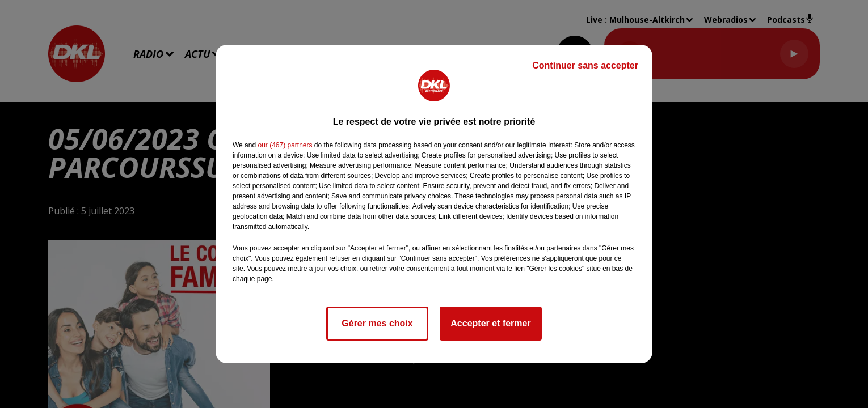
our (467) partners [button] (285, 145)
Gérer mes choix (377, 323)
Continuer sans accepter (585, 65)
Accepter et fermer (490, 323)
